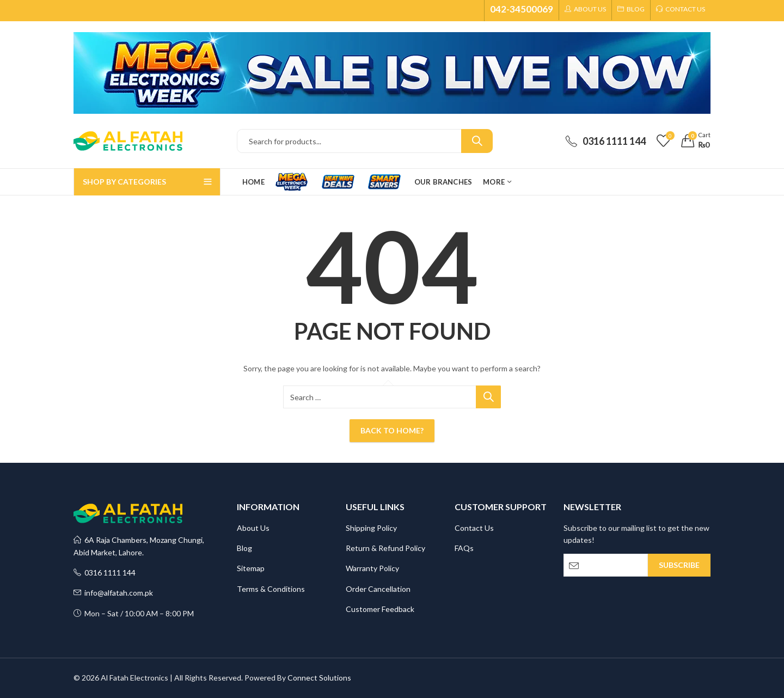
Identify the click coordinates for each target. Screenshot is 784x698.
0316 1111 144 (105, 573)
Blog (244, 548)
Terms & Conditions (271, 589)
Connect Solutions (319, 678)
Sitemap (251, 568)
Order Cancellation (378, 589)
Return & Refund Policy (385, 548)
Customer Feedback (380, 609)
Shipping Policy (371, 528)
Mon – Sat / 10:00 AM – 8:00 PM (134, 613)
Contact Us (474, 528)
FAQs (464, 548)
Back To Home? (392, 430)
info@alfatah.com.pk (113, 593)
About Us (253, 528)
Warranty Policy (372, 568)
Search (477, 141)
